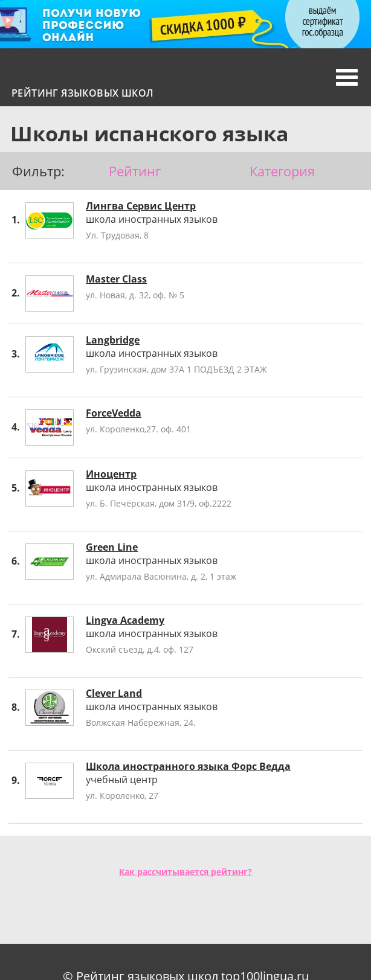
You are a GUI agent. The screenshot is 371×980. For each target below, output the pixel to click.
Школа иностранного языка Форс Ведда (188, 766)
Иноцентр (111, 474)
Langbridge (113, 340)
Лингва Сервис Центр (141, 206)
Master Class (116, 279)
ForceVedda (114, 413)
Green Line (112, 547)
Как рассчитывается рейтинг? (185, 872)
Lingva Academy (125, 620)
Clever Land (114, 693)
